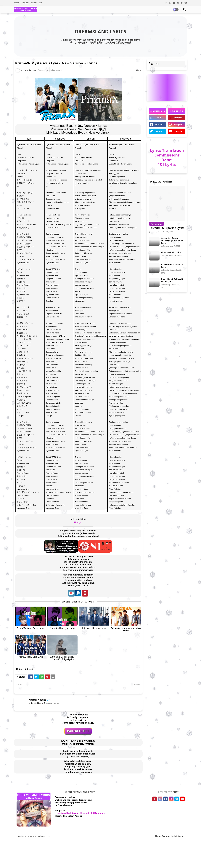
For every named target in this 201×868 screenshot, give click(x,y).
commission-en (157, 111)
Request (25, 3)
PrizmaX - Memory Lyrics (94, 628)
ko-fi (159, 118)
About (17, 3)
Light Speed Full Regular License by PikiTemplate (80, 813)
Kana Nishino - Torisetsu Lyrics (172, 266)
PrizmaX (29, 669)
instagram (178, 124)
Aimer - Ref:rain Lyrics (171, 252)
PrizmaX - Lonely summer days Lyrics (126, 629)
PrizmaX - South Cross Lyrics (30, 628)
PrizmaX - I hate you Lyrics (62, 628)
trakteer (178, 118)
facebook (159, 124)
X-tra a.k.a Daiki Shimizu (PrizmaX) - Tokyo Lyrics (62, 658)
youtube (178, 131)
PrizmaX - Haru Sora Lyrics (30, 657)
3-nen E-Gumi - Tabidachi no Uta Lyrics (172, 280)
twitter (159, 131)
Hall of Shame (37, 3)
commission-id (176, 111)
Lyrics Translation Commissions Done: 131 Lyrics (167, 157)
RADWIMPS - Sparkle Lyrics (167, 228)
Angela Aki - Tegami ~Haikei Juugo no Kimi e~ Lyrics (172, 240)
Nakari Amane (38, 700)
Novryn (78, 522)
